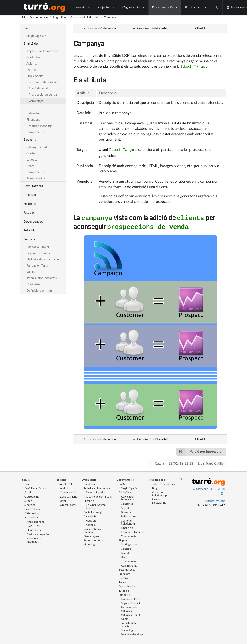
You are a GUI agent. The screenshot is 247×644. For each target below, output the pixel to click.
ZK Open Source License (96, 505)
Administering (36, 178)
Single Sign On (36, 36)
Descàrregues (92, 535)
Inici (22, 17)
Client (33, 107)
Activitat (91, 519)
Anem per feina (36, 520)
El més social (34, 529)
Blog (155, 487)
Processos (30, 195)
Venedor (34, 113)
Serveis (83, 7)
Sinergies (30, 503)
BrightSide (59, 17)
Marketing (33, 284)
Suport (28, 499)
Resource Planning (39, 126)
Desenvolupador (96, 491)
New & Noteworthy (159, 500)
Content (32, 153)
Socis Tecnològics (94, 511)
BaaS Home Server (35, 487)
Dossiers (32, 70)
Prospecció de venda (43, 94)
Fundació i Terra (37, 265)
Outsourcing (32, 495)
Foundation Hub (93, 539)
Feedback (30, 204)
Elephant (30, 139)
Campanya (111, 17)
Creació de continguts (99, 495)
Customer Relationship (85, 17)
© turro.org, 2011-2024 (209, 487)
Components (35, 132)
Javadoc (29, 212)
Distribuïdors (32, 512)
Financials (33, 119)
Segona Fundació (38, 253)
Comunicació (68, 491)
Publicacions (196, 7)
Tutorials (29, 230)
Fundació (30, 239)
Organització (134, 7)
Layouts (32, 159)
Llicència (89, 499)
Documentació (165, 7)
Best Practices (33, 186)
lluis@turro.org (215, 499)
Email (28, 491)
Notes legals (91, 543)
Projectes (106, 7)
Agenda (90, 523)
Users (30, 166)
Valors (31, 272)
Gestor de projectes (38, 533)
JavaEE (64, 499)
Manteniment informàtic (35, 539)
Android (65, 487)
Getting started (37, 147)
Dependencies (33, 221)
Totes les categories (163, 483)
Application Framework (42, 51)
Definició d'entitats (39, 290)
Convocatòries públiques (92, 529)
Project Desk (65, 483)
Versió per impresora (199, 450)
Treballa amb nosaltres (42, 278)
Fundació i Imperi (38, 247)
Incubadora (31, 516)
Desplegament (68, 495)
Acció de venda (39, 88)
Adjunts (32, 63)
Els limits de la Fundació (43, 259)
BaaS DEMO (34, 525)
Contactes (33, 57)
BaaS (27, 28)
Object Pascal (68, 503)
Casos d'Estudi (33, 508)
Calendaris (90, 515)
